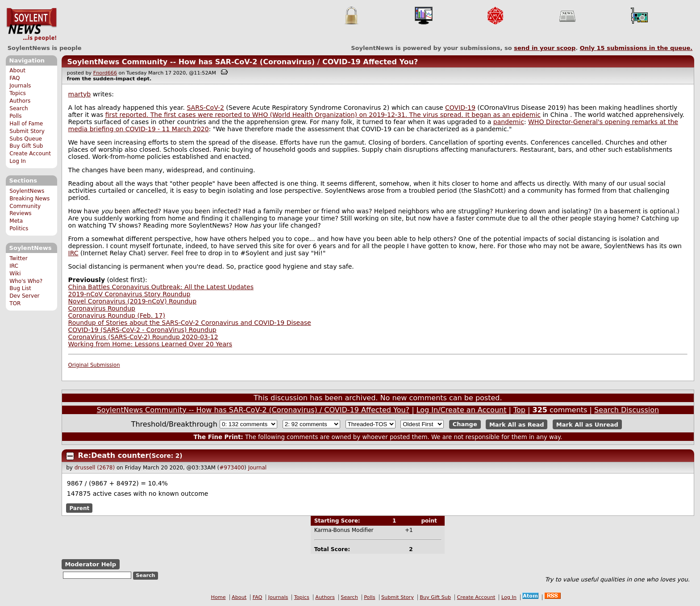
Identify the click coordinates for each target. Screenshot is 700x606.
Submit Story (27, 131)
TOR (15, 303)
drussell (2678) (95, 468)
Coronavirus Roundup (102, 308)
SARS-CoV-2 (205, 108)
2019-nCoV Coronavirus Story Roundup (129, 294)
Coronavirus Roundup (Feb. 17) (117, 315)
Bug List (20, 288)
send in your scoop (545, 48)
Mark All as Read (517, 424)
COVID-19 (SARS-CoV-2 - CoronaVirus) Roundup (142, 330)
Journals (20, 86)
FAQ (15, 78)
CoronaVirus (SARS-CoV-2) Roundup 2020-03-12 (143, 337)
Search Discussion (627, 410)
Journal (258, 468)
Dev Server (24, 296)
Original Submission (94, 365)
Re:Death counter (114, 455)
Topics (18, 93)
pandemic (509, 122)
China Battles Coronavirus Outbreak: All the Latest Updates (161, 287)
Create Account (30, 154)
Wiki (15, 274)
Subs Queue (26, 139)
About (17, 71)
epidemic (526, 115)
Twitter (18, 258)
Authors (20, 101)
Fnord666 (105, 73)
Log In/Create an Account (462, 410)
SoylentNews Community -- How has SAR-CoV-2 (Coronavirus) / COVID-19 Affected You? (242, 62)
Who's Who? (26, 281)
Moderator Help (90, 564)
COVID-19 (460, 108)
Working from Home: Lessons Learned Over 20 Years (150, 344)
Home (219, 597)
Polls (15, 116)
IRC (14, 266)
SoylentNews (31, 25)
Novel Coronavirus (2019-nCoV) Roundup (133, 301)
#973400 (232, 468)
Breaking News (29, 199)
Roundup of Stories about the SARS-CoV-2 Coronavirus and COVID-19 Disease (190, 323)
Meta (16, 221)
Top (519, 410)
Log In (18, 161)
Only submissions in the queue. (636, 48)
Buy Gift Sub (26, 146)
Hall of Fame (26, 124)
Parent (79, 508)
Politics (19, 228)
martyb (80, 94)
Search (19, 108)
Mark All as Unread (587, 424)
